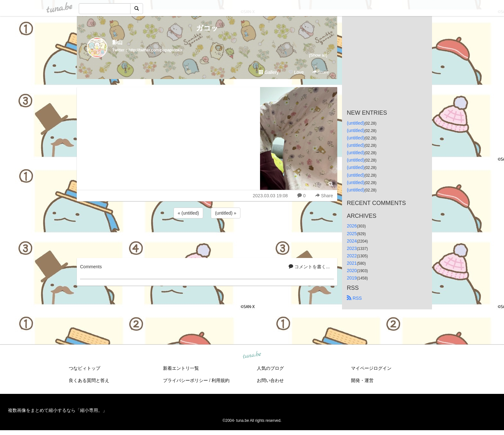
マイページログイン (371, 368)
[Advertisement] (207, 237)
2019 (352, 278)
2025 (352, 234)
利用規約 (221, 380)
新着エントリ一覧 (181, 368)
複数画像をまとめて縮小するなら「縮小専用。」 (58, 410)
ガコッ (207, 28)
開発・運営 (362, 380)
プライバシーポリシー (185, 380)
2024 (352, 241)
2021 (352, 263)
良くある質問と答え (89, 380)
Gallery (269, 72)
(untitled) (355, 123)
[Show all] (318, 55)
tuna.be (252, 355)
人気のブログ (270, 368)
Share (321, 72)
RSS (354, 298)
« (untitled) (188, 213)
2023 (352, 248)
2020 (352, 271)
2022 (352, 256)
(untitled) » (226, 213)
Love (296, 72)
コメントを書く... (309, 267)
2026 (352, 226)
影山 (117, 42)
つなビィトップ (85, 368)
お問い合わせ (270, 380)
